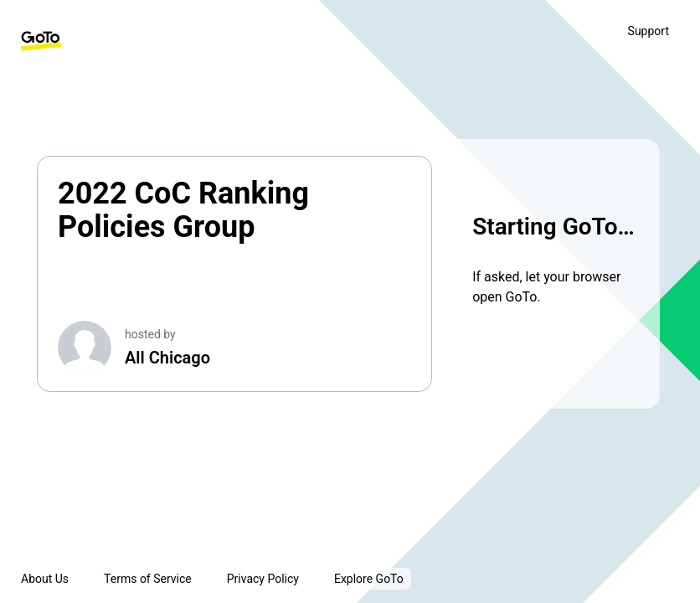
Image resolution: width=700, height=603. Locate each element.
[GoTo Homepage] (41, 41)
